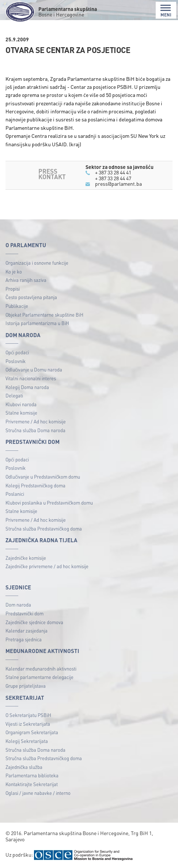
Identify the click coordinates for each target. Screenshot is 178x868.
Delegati (14, 395)
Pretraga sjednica (24, 639)
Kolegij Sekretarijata (27, 741)
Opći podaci (17, 352)
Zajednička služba (24, 767)
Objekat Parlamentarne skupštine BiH (44, 315)
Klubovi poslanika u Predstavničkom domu (49, 503)
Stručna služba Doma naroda (35, 430)
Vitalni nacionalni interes (31, 378)
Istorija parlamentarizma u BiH (37, 323)
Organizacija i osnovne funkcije (37, 263)
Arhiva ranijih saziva (26, 280)
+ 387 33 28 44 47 (113, 178)
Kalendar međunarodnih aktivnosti (41, 669)
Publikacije (17, 306)
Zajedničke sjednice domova (34, 622)
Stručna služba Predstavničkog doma (44, 529)
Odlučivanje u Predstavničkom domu (43, 477)
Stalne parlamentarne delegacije (39, 677)
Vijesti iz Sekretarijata (28, 724)
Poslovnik (16, 361)
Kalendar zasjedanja (26, 631)
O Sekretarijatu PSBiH (28, 715)
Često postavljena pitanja (31, 297)
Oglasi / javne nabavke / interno (38, 793)
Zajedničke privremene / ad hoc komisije (47, 566)
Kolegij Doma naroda (27, 387)
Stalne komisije (21, 413)
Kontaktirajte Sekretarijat (32, 784)
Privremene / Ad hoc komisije (36, 421)
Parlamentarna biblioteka (32, 775)
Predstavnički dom (24, 613)
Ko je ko (14, 271)
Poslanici (15, 494)
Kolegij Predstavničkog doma (35, 485)
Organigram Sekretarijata (32, 732)
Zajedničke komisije (26, 558)
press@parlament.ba (118, 184)
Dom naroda (18, 605)
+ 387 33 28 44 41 (113, 172)
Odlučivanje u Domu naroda (34, 369)
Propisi (13, 289)
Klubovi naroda (21, 404)
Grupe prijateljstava (26, 686)
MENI (166, 11)
